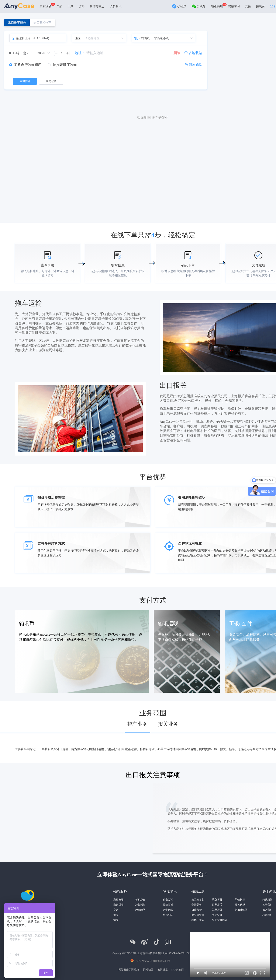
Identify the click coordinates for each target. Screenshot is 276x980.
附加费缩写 (241, 910)
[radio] (25, 65)
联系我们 (268, 915)
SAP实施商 (177, 970)
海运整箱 (118, 900)
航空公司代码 (220, 920)
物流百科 (168, 905)
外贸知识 (168, 915)
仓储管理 (140, 910)
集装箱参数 (198, 900)
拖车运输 (140, 900)
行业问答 (168, 910)
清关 (116, 920)
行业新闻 (168, 900)
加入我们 (268, 910)
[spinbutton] (62, 53)
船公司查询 (198, 915)
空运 (116, 910)
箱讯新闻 (268, 900)
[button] (56, 53)
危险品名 (197, 905)
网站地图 (148, 970)
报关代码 (240, 905)
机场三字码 (198, 920)
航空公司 (217, 915)
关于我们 (268, 905)
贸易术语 (217, 910)
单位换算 (240, 900)
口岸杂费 (197, 910)
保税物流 (140, 905)
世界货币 (217, 905)
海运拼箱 (118, 905)
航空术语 (217, 900)
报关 (116, 915)
